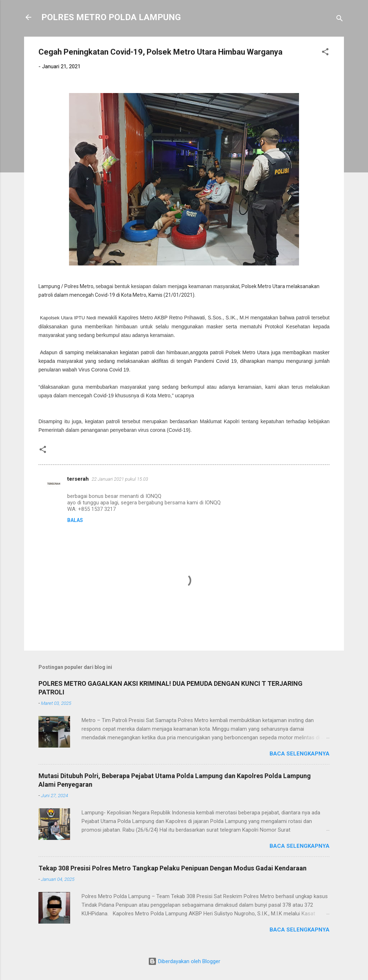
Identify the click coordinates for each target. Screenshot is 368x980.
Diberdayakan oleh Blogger (184, 961)
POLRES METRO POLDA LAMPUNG (111, 17)
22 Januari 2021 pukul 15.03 (120, 479)
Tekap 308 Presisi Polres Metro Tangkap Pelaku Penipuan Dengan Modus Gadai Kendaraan (172, 868)
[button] (325, 53)
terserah (78, 479)
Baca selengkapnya (300, 754)
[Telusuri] (340, 20)
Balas (75, 520)
